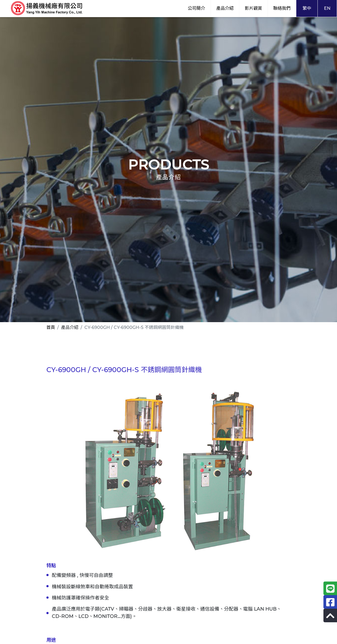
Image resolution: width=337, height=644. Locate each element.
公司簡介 (196, 8)
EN (327, 8)
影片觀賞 (253, 8)
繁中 (307, 8)
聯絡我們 (282, 8)
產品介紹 (225, 8)
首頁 (51, 327)
